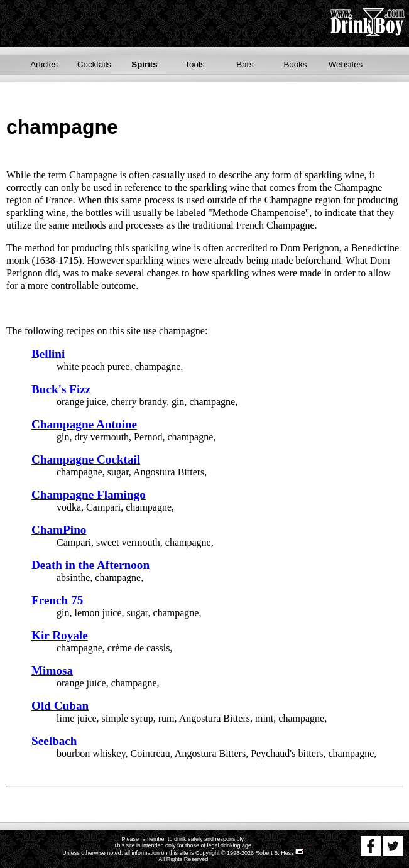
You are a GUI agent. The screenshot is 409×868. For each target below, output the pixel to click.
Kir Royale (60, 635)
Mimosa (52, 670)
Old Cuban (60, 706)
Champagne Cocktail (86, 459)
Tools (194, 64)
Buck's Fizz (61, 389)
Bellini (48, 354)
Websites (346, 64)
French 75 (57, 600)
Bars (245, 64)
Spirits (144, 64)
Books (295, 64)
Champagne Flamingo (89, 495)
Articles (44, 64)
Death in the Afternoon (90, 565)
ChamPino (59, 530)
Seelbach (54, 741)
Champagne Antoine (84, 424)
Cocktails (94, 64)
